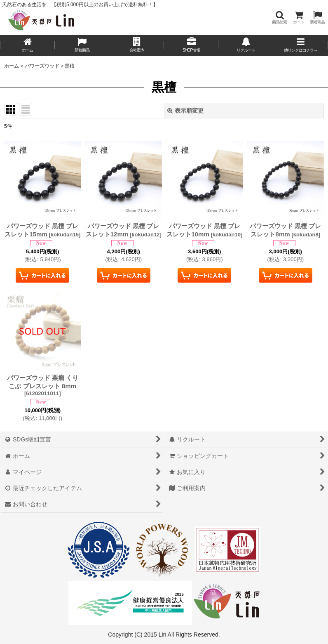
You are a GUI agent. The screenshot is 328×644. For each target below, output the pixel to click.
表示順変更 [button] (185, 111)
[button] (279, 18)
